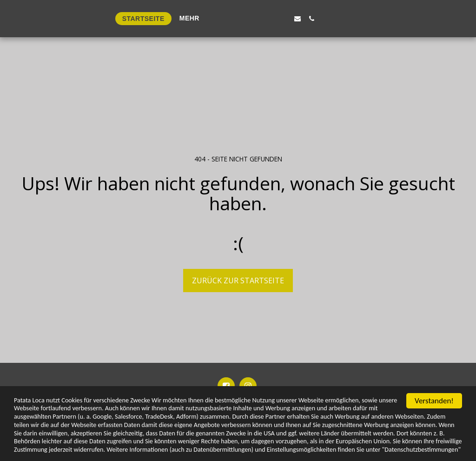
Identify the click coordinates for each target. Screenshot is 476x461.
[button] (346, 19)
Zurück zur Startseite (238, 281)
